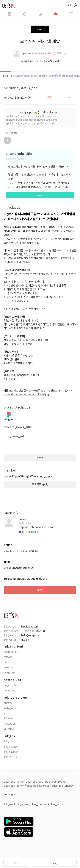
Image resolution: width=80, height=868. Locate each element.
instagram (10, 708)
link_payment (12, 752)
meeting (9, 667)
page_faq (9, 690)
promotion (56, 76)
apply (55, 863)
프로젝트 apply (40, 484)
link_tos (8, 741)
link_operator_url (35, 631)
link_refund (10, 757)
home (7, 662)
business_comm (14, 786)
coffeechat (11, 652)
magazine (10, 673)
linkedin (8, 718)
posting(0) (17, 76)
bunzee (8, 703)
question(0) (31, 76)
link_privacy (11, 747)
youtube (9, 729)
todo (43, 76)
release (8, 657)
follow (40, 590)
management (72, 76)
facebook (10, 724)
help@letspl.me (30, 635)
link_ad (25, 640)
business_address (38, 786)
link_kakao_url (29, 627)
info (6, 76)
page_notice (11, 685)
